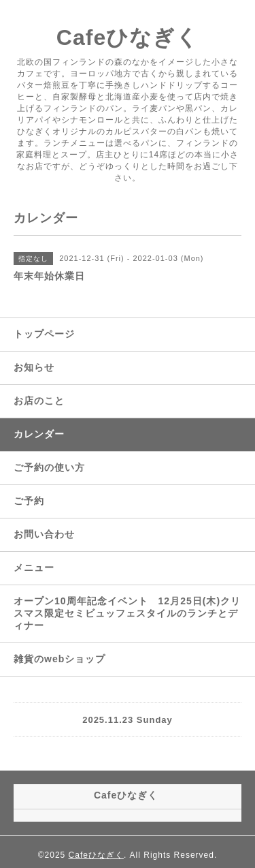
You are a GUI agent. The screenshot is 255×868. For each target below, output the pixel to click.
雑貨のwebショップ (60, 659)
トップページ (44, 334)
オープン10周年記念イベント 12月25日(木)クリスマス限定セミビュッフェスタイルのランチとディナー (127, 613)
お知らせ (34, 367)
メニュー (34, 568)
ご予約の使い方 (49, 467)
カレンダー (39, 434)
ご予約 (29, 501)
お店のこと (39, 401)
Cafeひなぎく (128, 37)
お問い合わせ (44, 534)
